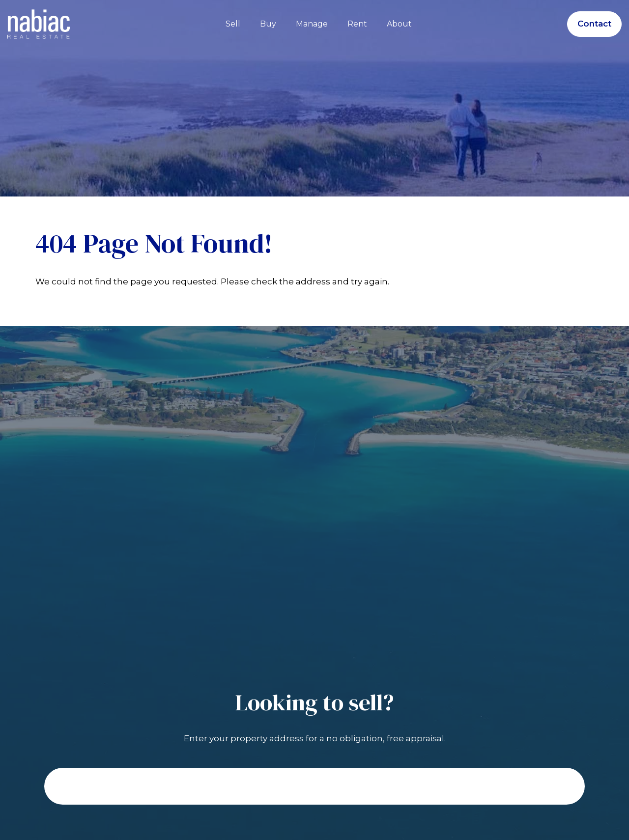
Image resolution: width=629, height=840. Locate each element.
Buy (268, 24)
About (399, 24)
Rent (357, 24)
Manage (312, 24)
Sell (233, 24)
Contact (594, 24)
